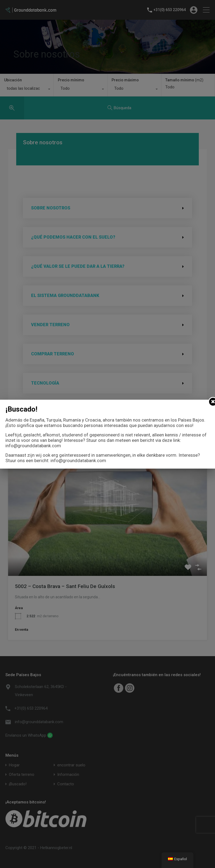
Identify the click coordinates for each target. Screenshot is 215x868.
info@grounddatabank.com (33, 446)
